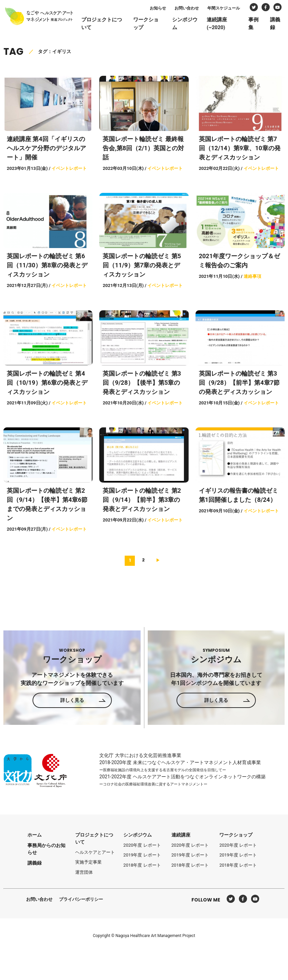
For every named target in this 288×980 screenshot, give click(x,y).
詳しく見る (72, 700)
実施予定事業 (88, 862)
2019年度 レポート (142, 855)
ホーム (35, 835)
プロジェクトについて (110, 25)
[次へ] (158, 560)
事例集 (259, 25)
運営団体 (84, 872)
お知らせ (163, 9)
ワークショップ (154, 25)
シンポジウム (192, 25)
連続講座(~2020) (223, 25)
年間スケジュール (229, 9)
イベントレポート (69, 168)
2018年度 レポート (142, 865)
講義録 (280, 25)
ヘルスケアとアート (95, 852)
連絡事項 (252, 276)
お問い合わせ (192, 9)
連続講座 (181, 835)
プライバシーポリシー (81, 899)
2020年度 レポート (142, 845)
